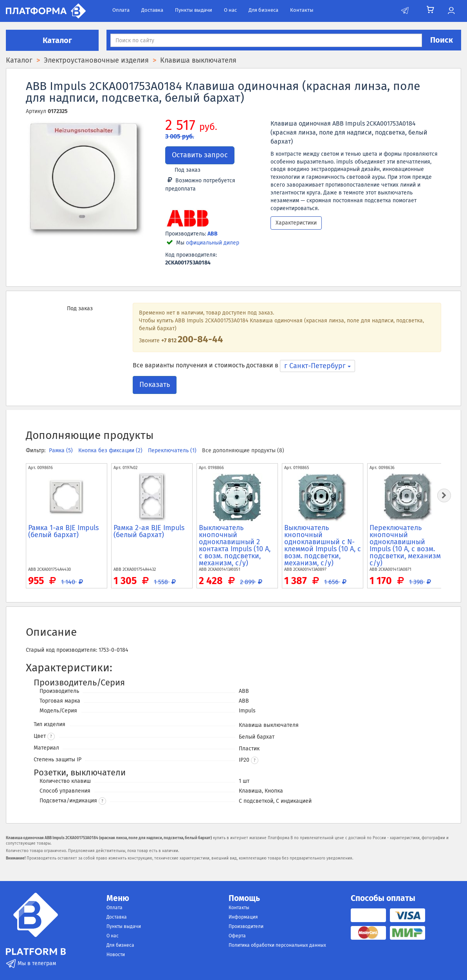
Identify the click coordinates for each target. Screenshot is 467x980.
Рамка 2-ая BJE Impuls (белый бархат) (149, 531)
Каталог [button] (52, 40)
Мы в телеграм (31, 963)
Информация (243, 917)
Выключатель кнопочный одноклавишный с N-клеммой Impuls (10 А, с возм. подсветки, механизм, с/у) (323, 545)
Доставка (152, 10)
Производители (246, 926)
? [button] (51, 737)
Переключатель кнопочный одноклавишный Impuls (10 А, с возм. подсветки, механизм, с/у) (406, 545)
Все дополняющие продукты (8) (243, 450)
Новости (116, 955)
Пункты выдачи (194, 10)
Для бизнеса (263, 10)
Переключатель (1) (173, 450)
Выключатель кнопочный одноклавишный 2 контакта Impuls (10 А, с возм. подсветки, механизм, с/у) (235, 545)
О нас (230, 10)
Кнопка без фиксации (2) (111, 450)
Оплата (121, 10)
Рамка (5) (62, 450)
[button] (255, 760)
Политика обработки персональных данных (277, 945)
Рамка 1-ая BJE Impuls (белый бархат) (63, 531)
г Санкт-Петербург (317, 366)
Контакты (302, 10)
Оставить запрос (200, 155)
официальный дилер (213, 243)
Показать (155, 385)
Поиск (442, 40)
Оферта (237, 936)
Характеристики (296, 223)
